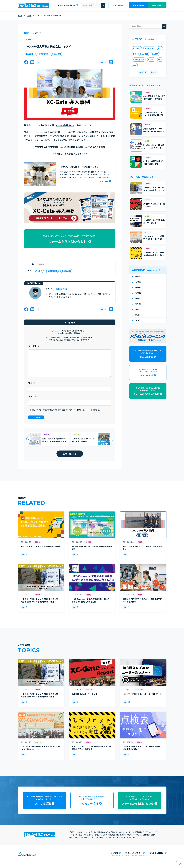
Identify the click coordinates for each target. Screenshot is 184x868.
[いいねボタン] (102, 62)
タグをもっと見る (147, 72)
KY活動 (151, 60)
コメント (34, 346)
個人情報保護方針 (156, 853)
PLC (135, 65)
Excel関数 (144, 54)
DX (134, 54)
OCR (160, 60)
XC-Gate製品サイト (66, 5)
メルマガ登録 (138, 5)
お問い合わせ (157, 5)
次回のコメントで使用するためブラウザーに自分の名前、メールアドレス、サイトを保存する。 (66, 410)
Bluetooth (149, 48)
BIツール (137, 48)
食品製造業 (56, 54)
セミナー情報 (118, 5)
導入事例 (29, 54)
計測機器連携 (42, 54)
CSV (160, 48)
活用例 (28, 39)
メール (33, 396)
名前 (32, 383)
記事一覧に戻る (70, 454)
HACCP (155, 54)
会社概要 (114, 853)
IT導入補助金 (139, 60)
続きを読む (104, 181)
